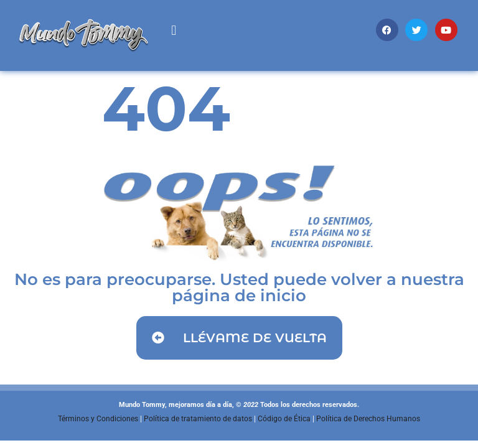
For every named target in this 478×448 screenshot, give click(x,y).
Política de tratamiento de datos (198, 419)
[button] (174, 30)
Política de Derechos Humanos (368, 419)
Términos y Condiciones (98, 419)
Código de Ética (284, 419)
